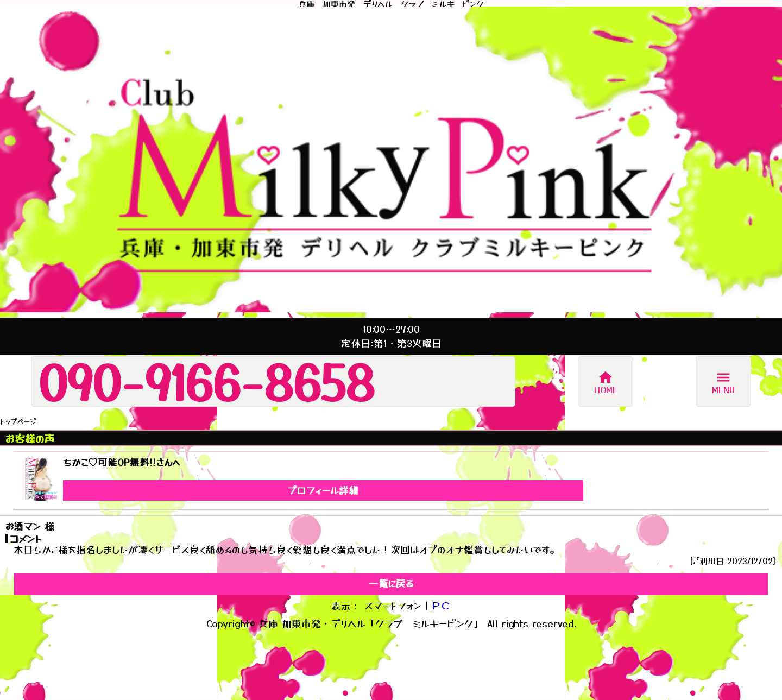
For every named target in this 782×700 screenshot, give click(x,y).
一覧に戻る (391, 583)
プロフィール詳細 (323, 490)
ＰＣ (441, 605)
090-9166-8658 (206, 381)
